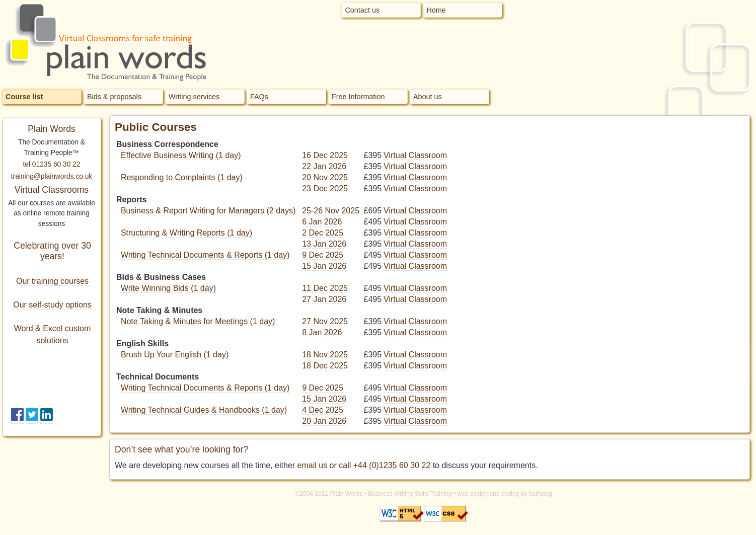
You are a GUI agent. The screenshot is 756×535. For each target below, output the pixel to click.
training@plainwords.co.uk (52, 176)
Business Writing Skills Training (410, 494)
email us (313, 465)
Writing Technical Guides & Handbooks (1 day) (204, 410)
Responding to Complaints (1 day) (182, 177)
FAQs (259, 97)
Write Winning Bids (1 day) (168, 288)
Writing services (194, 97)
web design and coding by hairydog (505, 494)
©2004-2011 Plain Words (329, 494)
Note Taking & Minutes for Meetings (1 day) (198, 321)
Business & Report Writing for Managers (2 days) (208, 211)
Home (436, 10)
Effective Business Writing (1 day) (181, 155)
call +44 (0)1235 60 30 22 (385, 465)
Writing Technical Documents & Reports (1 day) (205, 255)
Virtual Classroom (415, 155)
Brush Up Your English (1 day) (175, 355)
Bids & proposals (114, 97)
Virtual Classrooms (52, 190)
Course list (24, 97)
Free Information (358, 97)
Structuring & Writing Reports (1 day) (186, 233)
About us (428, 97)
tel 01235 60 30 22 (52, 164)
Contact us (362, 10)
